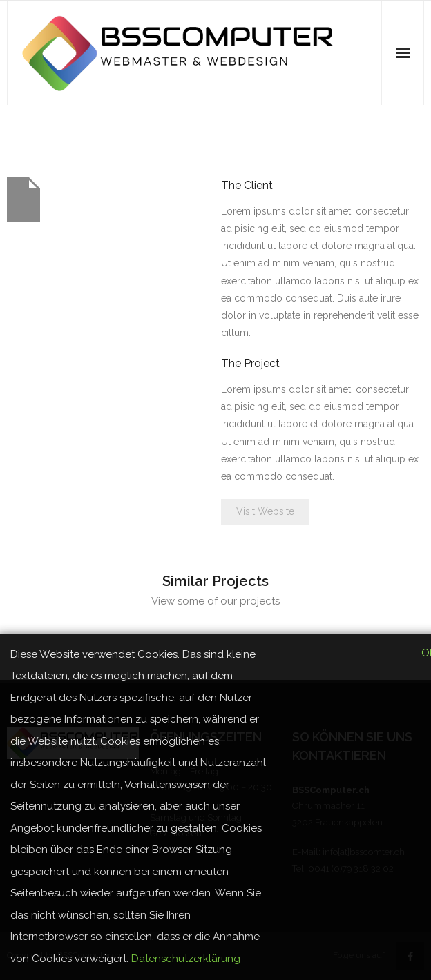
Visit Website (265, 511)
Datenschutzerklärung (186, 959)
